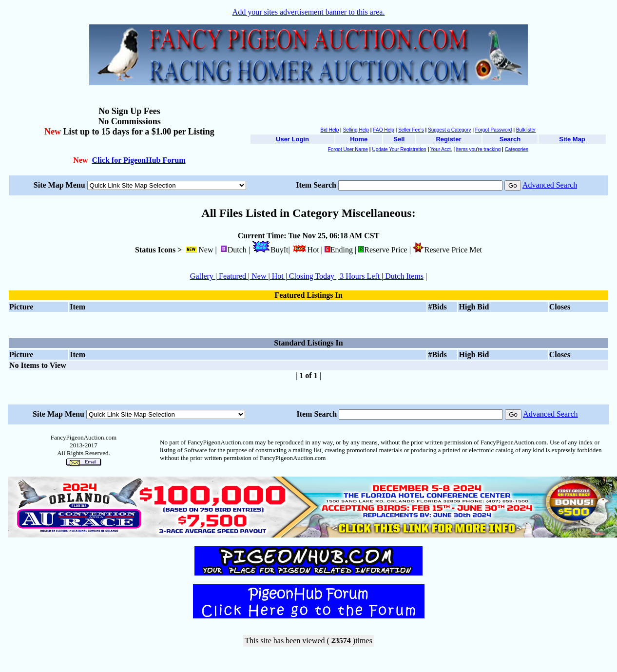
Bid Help (329, 130)
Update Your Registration (399, 149)
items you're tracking (478, 149)
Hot (278, 276)
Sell (399, 139)
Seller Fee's (411, 130)
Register (448, 139)
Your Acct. (441, 149)
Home (359, 139)
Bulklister (526, 130)
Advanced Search (550, 185)
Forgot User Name (348, 149)
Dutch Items (403, 276)
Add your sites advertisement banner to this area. (309, 12)
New (259, 276)
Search (510, 139)
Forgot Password (494, 130)
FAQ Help (383, 130)
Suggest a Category (449, 130)
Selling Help (356, 130)
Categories (517, 149)
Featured (232, 276)
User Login (292, 139)
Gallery (203, 276)
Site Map (572, 139)
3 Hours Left (360, 276)
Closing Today (312, 276)
